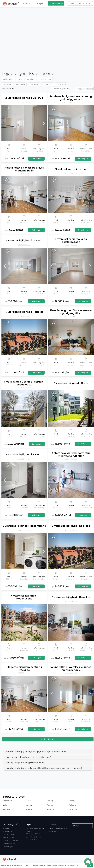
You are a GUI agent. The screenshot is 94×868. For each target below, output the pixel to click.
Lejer (27, 4)
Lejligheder (8, 79)
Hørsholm (73, 809)
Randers (6, 809)
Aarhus (50, 805)
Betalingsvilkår (9, 837)
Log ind (73, 3)
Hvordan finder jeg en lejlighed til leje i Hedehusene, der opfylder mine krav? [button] (44, 768)
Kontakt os (7, 831)
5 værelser (61, 85)
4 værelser (48, 85)
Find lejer (53, 831)
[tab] (48, 752)
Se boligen (36, 159)
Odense (28, 801)
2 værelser (20, 85)
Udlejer (40, 4)
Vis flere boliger (48, 739)
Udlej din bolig (56, 3)
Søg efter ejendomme (35, 828)
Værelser (31, 79)
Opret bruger (85, 3)
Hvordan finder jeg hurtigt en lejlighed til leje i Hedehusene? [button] (36, 752)
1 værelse (7, 85)
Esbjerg (50, 801)
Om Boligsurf (9, 834)
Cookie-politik (9, 844)
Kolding (72, 801)
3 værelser (34, 85)
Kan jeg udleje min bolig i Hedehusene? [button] (25, 763)
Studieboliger (45, 79)
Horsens (28, 809)
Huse (20, 79)
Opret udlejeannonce (58, 828)
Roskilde (50, 809)
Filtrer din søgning (85, 89)
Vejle (5, 805)
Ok (90, 865)
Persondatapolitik (10, 841)
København (8, 801)
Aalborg (72, 805)
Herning (28, 805)
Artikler (6, 828)
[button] (7, 123)
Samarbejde (8, 847)
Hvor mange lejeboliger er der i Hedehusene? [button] (28, 757)
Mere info (74, 865)
